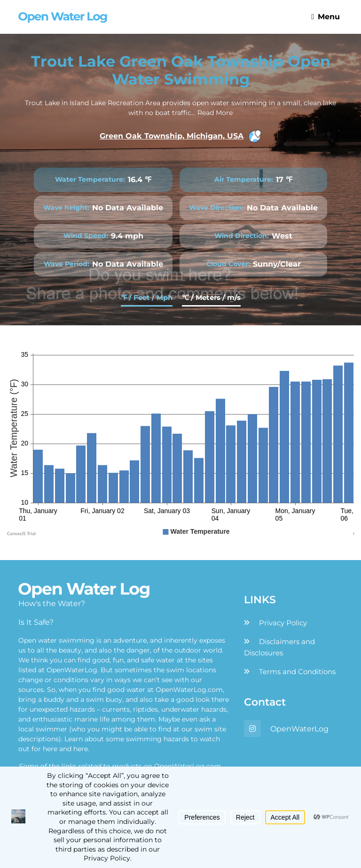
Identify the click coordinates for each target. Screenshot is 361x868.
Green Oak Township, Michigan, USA (180, 136)
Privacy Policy (283, 623)
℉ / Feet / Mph (147, 297)
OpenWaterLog (299, 729)
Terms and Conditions (297, 672)
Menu (326, 17)
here (50, 749)
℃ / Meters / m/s (211, 297)
